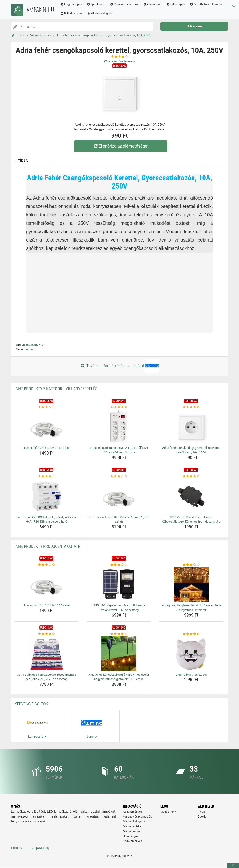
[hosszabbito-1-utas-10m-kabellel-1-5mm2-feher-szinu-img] (119, 496)
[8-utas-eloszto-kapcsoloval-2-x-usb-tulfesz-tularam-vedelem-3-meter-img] (119, 427)
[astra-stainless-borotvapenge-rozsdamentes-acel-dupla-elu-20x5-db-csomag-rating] (47, 634)
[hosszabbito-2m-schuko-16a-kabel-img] (47, 427)
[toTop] (233, 865)
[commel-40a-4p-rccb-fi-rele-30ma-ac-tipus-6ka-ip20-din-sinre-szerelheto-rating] (47, 476)
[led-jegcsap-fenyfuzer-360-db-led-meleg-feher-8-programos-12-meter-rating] (191, 565)
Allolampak (152, 4)
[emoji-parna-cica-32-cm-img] (191, 654)
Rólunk (202, 812)
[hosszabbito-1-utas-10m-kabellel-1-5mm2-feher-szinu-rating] (119, 476)
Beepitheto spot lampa (206, 4)
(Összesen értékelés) (119, 61)
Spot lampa (96, 4)
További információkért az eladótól (119, 366)
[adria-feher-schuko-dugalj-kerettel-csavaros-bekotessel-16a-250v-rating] (191, 407)
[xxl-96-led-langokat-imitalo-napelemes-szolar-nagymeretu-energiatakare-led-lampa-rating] (119, 634)
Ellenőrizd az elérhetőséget (121, 146)
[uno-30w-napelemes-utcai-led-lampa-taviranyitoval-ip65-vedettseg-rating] (119, 565)
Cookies (203, 817)
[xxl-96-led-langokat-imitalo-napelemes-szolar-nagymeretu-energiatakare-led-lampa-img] (119, 654)
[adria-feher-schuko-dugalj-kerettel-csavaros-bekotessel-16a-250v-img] (191, 427)
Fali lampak (175, 4)
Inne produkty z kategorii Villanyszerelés (56, 389)
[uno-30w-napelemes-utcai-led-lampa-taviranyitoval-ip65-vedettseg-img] (119, 584)
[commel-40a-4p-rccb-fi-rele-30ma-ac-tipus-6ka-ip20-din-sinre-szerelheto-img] (47, 496)
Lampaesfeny (40, 848)
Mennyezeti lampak (124, 4)
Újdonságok (131, 836)
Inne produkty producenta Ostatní (48, 546)
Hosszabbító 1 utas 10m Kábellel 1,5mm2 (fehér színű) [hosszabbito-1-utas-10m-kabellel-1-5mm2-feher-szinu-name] (119, 519)
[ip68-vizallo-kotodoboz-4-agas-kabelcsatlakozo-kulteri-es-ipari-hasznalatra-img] (191, 496)
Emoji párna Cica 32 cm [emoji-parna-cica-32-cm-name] (191, 675)
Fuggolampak (71, 4)
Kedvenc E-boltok (31, 704)
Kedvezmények (132, 841)
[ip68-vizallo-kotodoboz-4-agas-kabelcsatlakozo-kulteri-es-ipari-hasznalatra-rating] (191, 476)
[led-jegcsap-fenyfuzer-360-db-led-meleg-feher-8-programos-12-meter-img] (191, 584)
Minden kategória (100, 14)
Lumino (29, 349)
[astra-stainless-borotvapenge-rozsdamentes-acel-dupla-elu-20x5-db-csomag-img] (47, 654)
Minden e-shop (132, 831)
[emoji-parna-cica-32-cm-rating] (191, 634)
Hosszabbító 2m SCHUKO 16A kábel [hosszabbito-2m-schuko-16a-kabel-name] (46, 448)
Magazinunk (168, 812)
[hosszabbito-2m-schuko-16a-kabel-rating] (47, 407)
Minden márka (132, 826)
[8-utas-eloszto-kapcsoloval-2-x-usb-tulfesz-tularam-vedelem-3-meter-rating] (119, 407)
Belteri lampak (71, 14)
